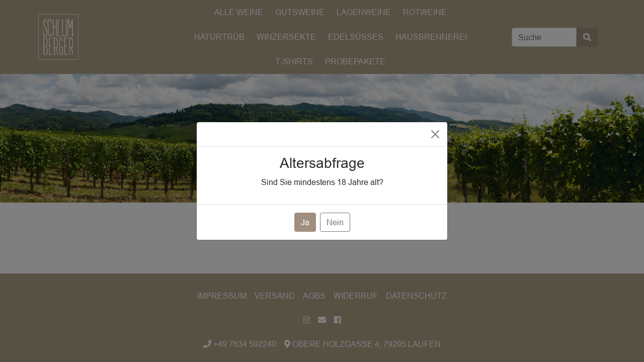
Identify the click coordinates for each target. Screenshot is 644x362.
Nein (335, 222)
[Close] (435, 134)
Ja (305, 222)
